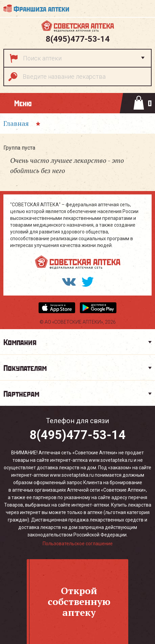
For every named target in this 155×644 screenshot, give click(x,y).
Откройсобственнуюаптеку (79, 601)
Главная (16, 123)
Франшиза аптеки (41, 8)
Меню (23, 103)
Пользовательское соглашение (78, 544)
